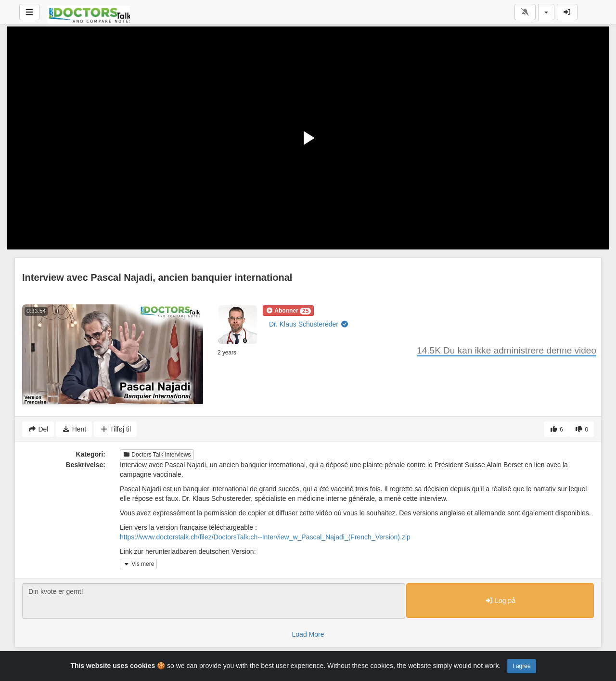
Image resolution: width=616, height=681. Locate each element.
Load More (308, 634)
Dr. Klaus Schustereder (309, 324)
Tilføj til (115, 429)
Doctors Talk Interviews (157, 455)
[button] (288, 311)
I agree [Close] (521, 666)
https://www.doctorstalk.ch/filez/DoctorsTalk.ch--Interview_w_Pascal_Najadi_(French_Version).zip (265, 537)
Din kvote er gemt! (214, 601)
